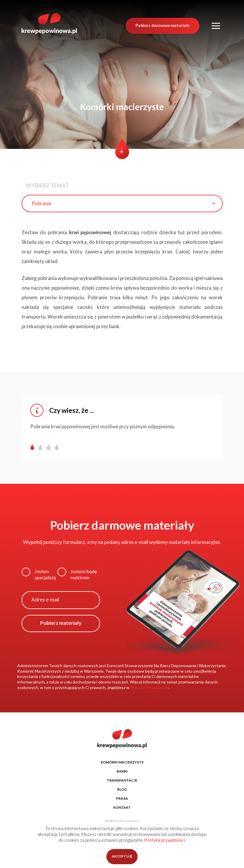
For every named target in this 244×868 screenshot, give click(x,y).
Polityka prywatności (165, 840)
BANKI (122, 771)
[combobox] (122, 203)
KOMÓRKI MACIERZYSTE (122, 762)
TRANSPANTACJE (122, 780)
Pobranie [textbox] (41, 203)
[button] (34, 447)
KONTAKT (122, 807)
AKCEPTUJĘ (122, 856)
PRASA (122, 798)
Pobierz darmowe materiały (163, 24)
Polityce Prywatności (149, 687)
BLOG (122, 789)
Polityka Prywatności (122, 821)
